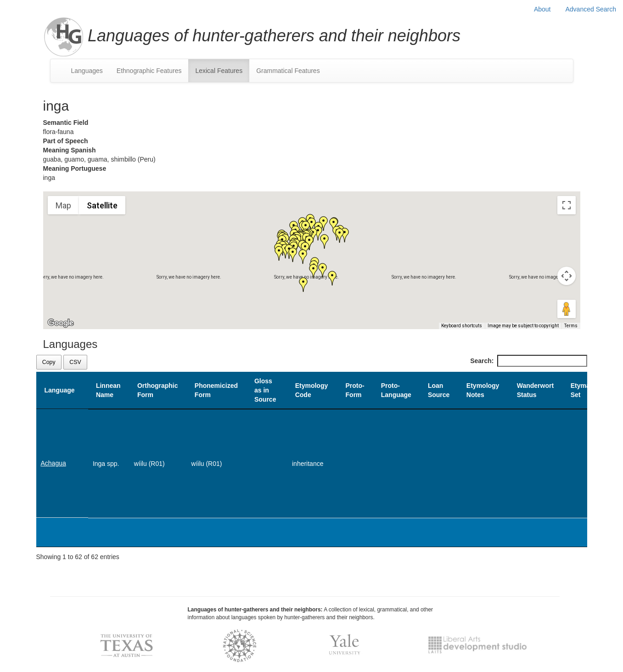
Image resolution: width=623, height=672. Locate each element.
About (542, 9)
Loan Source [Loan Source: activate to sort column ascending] (439, 390)
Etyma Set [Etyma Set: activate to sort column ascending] (580, 390)
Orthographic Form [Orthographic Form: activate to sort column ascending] (158, 390)
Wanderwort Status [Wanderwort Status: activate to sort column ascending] (535, 390)
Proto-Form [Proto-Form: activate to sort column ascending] (355, 390)
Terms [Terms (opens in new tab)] (571, 326)
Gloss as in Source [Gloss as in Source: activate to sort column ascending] (265, 390)
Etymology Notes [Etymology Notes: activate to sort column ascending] (483, 390)
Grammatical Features (288, 71)
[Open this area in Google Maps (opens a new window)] (61, 323)
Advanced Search (591, 9)
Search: (528, 361)
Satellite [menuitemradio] (102, 205)
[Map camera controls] (567, 276)
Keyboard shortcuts (462, 326)
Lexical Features (219, 71)
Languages (87, 71)
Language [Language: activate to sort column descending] (60, 390)
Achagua (53, 463)
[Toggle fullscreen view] (567, 205)
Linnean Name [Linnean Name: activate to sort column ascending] (108, 390)
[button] (332, 278)
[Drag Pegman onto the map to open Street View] (567, 309)
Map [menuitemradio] (63, 205)
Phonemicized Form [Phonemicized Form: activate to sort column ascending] (216, 390)
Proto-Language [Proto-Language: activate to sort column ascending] (396, 390)
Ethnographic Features (149, 71)
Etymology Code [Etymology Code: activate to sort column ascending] (312, 390)
